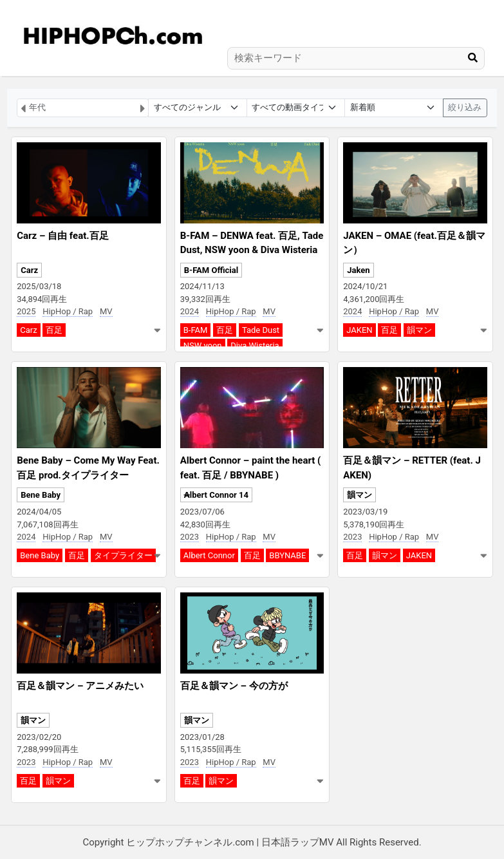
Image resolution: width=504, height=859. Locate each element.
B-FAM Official (211, 270)
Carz (29, 270)
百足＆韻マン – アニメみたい (80, 686)
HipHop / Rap (68, 311)
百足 (54, 330)
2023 (190, 537)
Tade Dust (261, 330)
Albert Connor (209, 555)
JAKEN (359, 330)
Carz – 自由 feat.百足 (62, 236)
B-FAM (196, 330)
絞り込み (465, 107)
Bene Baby (41, 495)
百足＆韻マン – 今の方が (234, 686)
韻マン (419, 330)
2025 (26, 311)
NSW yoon (203, 345)
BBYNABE (287, 555)
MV (106, 311)
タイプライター (123, 555)
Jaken (358, 270)
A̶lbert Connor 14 (216, 495)
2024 (190, 311)
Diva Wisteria (255, 345)
